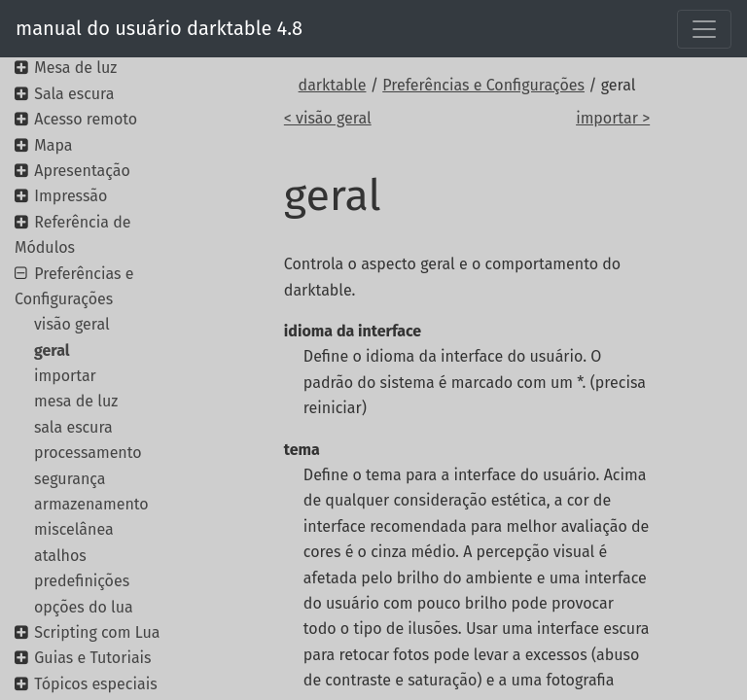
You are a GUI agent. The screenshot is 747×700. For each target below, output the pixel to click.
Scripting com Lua (97, 632)
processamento (88, 453)
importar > (613, 118)
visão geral (72, 324)
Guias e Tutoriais (92, 658)
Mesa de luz (75, 68)
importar (65, 376)
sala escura (73, 427)
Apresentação (82, 171)
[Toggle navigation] (704, 29)
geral (52, 350)
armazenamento (91, 504)
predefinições (82, 581)
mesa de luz (76, 401)
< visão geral (328, 118)
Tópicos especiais (95, 684)
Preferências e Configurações (483, 85)
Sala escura (74, 94)
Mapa (53, 145)
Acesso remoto (86, 119)
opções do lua (84, 607)
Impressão (71, 196)
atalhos (60, 556)
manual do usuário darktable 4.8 (159, 28)
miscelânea (74, 529)
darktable (333, 85)
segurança (70, 479)
